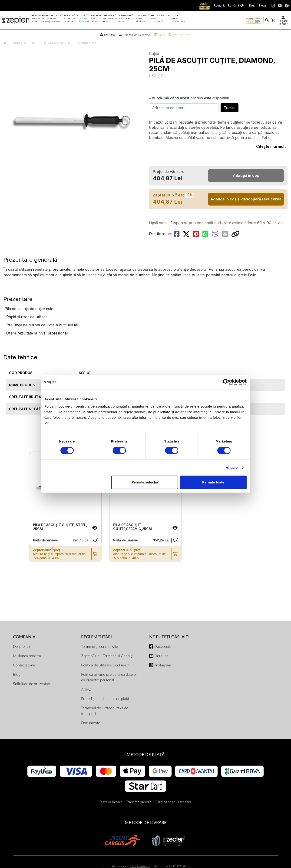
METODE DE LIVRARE (146, 834)
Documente (91, 734)
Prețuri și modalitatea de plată (105, 710)
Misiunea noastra (27, 667)
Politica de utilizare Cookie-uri (105, 677)
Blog (17, 686)
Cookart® (19, 55)
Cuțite (35, 55)
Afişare (232, 468)
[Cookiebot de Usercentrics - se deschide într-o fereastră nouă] (226, 382)
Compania (24, 648)
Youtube (162, 667)
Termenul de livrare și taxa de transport (105, 722)
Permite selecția (145, 482)
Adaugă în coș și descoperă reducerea (246, 210)
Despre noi (22, 658)
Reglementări (96, 648)
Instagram (163, 677)
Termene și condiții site (99, 658)
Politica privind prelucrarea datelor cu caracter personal (109, 689)
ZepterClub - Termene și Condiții (107, 667)
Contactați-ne (24, 677)
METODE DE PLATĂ (146, 766)
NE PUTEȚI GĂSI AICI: (170, 648)
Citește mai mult (271, 158)
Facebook (163, 658)
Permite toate (213, 482)
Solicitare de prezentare (32, 695)
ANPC (86, 701)
